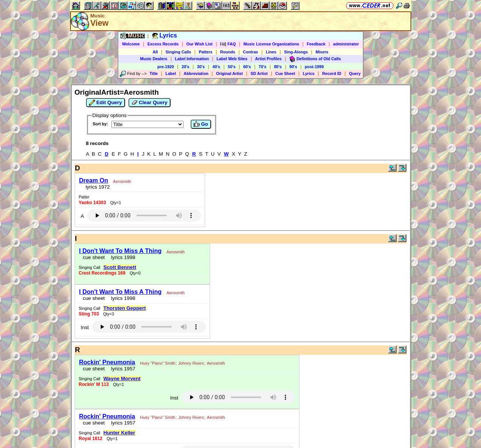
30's (201, 67)
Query (355, 73)
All (155, 52)
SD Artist (259, 73)
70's (262, 67)
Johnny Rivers (191, 363)
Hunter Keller (119, 433)
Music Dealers (154, 59)
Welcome (131, 44)
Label (171, 73)
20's (185, 67)
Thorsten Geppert (125, 308)
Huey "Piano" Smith (157, 363)
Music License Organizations (271, 44)
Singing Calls (179, 52)
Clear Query (150, 103)
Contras (251, 52)
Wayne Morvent (122, 379)
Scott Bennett (120, 267)
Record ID (332, 73)
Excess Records (163, 44)
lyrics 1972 (96, 187)
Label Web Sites (232, 59)
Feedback (316, 44)
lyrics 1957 (122, 369)
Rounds (228, 52)
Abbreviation (196, 73)
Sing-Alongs (296, 52)
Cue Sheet (285, 73)
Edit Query (106, 103)
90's (293, 67)
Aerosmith (122, 181)
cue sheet (94, 257)
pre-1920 (166, 67)
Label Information (192, 59)
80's (278, 67)
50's (232, 67)
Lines (271, 52)
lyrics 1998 (122, 257)
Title (154, 73)
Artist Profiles (268, 59)
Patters (205, 52)
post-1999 (314, 67)
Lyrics (309, 73)
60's (247, 67)
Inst (85, 327)
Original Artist (230, 73)
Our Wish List (200, 44)
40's (216, 67)
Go (201, 124)
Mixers (322, 52)
